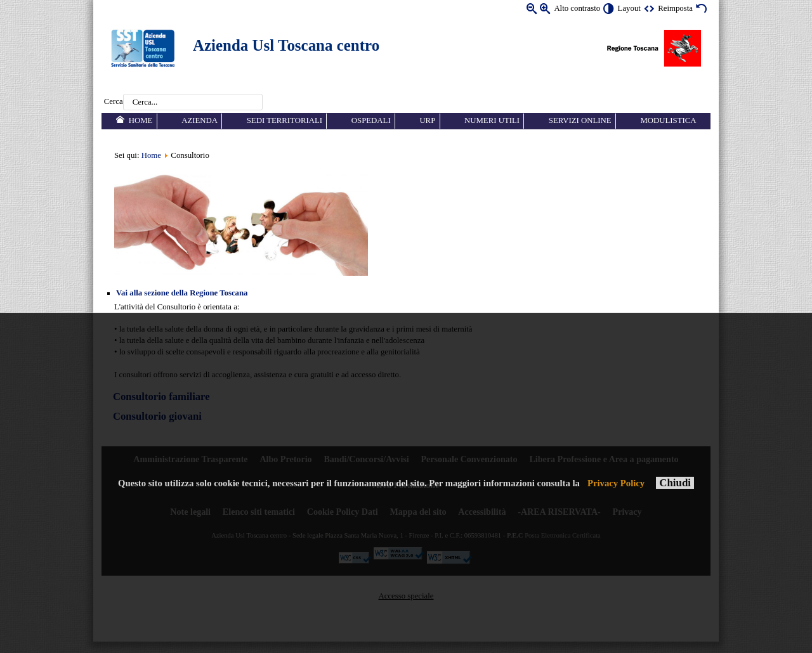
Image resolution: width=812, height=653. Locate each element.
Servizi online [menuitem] (580, 120)
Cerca (114, 102)
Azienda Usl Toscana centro (286, 45)
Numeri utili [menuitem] (492, 120)
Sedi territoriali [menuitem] (285, 120)
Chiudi (675, 483)
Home (151, 155)
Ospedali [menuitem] (371, 120)
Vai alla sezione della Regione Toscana (182, 293)
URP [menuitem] (427, 120)
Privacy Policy (616, 483)
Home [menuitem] (141, 120)
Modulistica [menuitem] (668, 120)
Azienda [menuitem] (200, 120)
